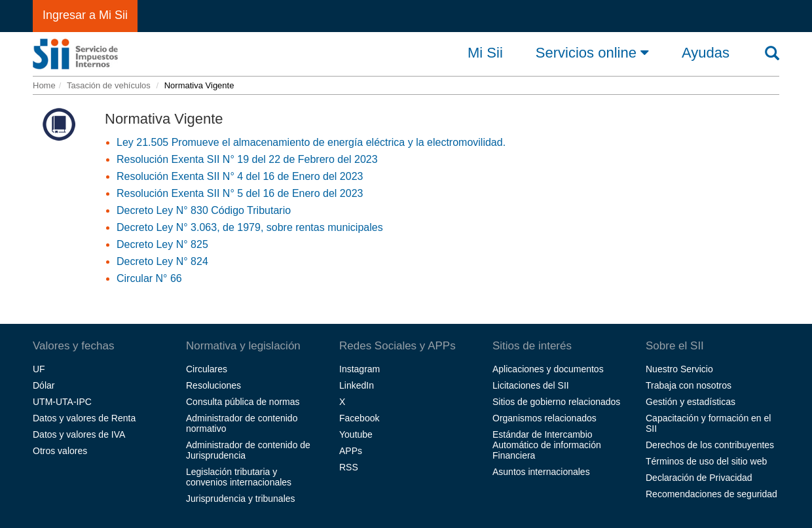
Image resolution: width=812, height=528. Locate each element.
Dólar (44, 385)
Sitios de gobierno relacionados (556, 402)
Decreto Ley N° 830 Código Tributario (204, 210)
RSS (349, 467)
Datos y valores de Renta (84, 418)
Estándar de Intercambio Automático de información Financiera (547, 445)
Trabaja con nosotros (689, 385)
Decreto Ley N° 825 (162, 244)
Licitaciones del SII (531, 385)
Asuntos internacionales (541, 472)
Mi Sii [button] (485, 53)
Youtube (356, 434)
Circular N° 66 (149, 278)
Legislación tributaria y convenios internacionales (239, 477)
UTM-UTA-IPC (62, 402)
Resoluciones (213, 385)
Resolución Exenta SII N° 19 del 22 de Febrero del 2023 (247, 159)
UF (39, 369)
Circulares (207, 369)
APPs (351, 451)
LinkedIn (357, 385)
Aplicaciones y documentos (548, 369)
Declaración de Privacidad (699, 478)
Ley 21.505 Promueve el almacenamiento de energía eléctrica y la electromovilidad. (311, 142)
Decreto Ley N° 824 (162, 261)
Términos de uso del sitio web (706, 461)
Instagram (360, 369)
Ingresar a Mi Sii (85, 15)
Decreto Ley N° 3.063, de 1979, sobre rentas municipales (250, 227)
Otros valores (60, 451)
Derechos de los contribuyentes (710, 445)
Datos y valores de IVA (79, 434)
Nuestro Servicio (679, 369)
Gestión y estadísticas (691, 402)
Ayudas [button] (706, 53)
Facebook (359, 418)
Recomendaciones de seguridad (711, 494)
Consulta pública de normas (243, 402)
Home (44, 85)
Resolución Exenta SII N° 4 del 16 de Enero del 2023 (240, 176)
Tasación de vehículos (109, 85)
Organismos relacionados (544, 418)
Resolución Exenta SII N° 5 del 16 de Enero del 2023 (240, 193)
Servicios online (592, 52)
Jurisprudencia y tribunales (241, 499)
